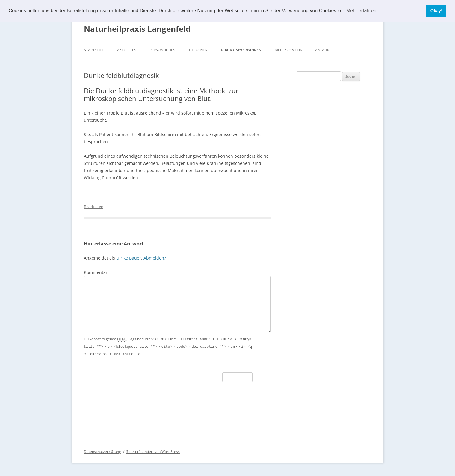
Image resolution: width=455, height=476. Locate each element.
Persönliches (162, 50)
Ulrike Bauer (129, 258)
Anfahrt (323, 50)
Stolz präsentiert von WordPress (153, 451)
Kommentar (96, 272)
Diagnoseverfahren (241, 50)
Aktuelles (127, 50)
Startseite (94, 50)
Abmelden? (155, 258)
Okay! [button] (436, 11)
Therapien (198, 50)
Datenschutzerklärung (102, 451)
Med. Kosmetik (288, 50)
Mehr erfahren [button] (361, 11)
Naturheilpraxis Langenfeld (137, 29)
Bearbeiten (94, 207)
